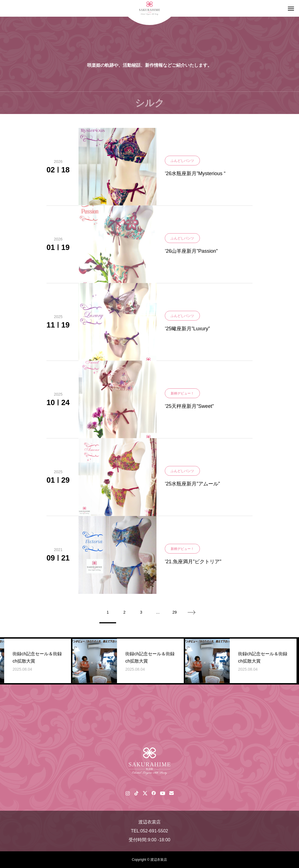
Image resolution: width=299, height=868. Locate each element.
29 (175, 612)
